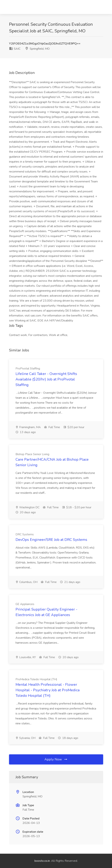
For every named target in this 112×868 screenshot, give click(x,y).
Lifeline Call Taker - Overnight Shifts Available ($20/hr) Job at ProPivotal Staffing (46, 379)
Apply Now (56, 759)
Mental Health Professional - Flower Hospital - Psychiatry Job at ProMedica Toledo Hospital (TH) (48, 690)
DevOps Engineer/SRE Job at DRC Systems (51, 540)
